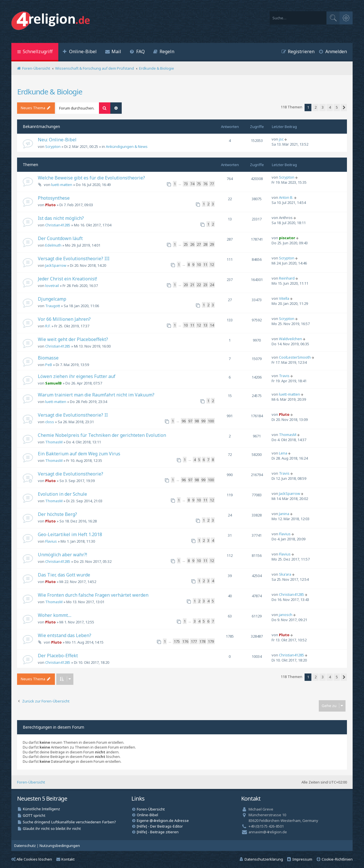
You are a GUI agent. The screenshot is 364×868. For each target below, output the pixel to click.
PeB (49, 365)
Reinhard (287, 278)
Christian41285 (58, 225)
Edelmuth (53, 245)
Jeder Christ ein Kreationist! (67, 279)
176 (185, 641)
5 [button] (337, 107)
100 (211, 421)
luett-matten (62, 185)
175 (177, 641)
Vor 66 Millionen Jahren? (64, 319)
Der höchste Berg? (57, 514)
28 (205, 244)
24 (212, 285)
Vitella (284, 298)
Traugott (53, 306)
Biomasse (48, 358)
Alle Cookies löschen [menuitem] (32, 859)
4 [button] (330, 107)
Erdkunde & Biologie (50, 92)
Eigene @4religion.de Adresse (163, 821)
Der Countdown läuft (60, 238)
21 (192, 285)
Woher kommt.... (55, 615)
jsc (281, 139)
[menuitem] (80, 52)
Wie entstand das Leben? (65, 635)
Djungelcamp (52, 299)
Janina (284, 514)
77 (212, 184)
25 (186, 244)
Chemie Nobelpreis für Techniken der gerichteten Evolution (102, 435)
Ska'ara (285, 574)
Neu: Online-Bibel (57, 140)
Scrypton (53, 146)
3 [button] (323, 107)
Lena (283, 453)
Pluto (50, 205)
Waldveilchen (290, 339)
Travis (284, 376)
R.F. (48, 326)
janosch (286, 615)
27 (199, 244)
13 (205, 325)
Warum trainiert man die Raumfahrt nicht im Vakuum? (96, 395)
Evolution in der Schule (62, 494)
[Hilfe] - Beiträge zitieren (158, 832)
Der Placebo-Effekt (58, 656)
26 (192, 244)
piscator (287, 238)
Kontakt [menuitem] (65, 859)
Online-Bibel (147, 815)
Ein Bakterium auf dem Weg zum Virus (79, 454)
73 (186, 184)
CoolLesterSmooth (295, 357)
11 (205, 264)
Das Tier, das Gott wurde (64, 575)
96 (184, 421)
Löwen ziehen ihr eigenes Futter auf (77, 376)
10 (199, 264)
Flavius (51, 541)
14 (212, 325)
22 (199, 285)
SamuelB (53, 383)
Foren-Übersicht (31, 782)
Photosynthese (54, 198)
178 (202, 641)
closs (50, 422)
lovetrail (52, 286)
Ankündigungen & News (127, 146)
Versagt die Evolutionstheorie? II (73, 415)
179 (211, 641)
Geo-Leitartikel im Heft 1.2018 (70, 534)
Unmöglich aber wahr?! (62, 555)
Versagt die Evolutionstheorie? (71, 474)
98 (197, 421)
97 (190, 421)
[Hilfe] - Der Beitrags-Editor (160, 826)
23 (205, 285)
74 (192, 184)
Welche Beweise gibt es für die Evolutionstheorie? (91, 178)
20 (186, 285)
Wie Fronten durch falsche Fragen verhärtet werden (93, 595)
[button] (344, 108)
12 (212, 264)
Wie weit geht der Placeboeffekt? (73, 339)
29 (212, 244)
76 (205, 184)
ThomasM (54, 442)
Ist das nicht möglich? (61, 218)
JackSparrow (56, 265)
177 (194, 641)
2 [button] (316, 107)
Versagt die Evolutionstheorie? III (74, 259)
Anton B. (286, 197)
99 (203, 421)
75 (199, 184)
